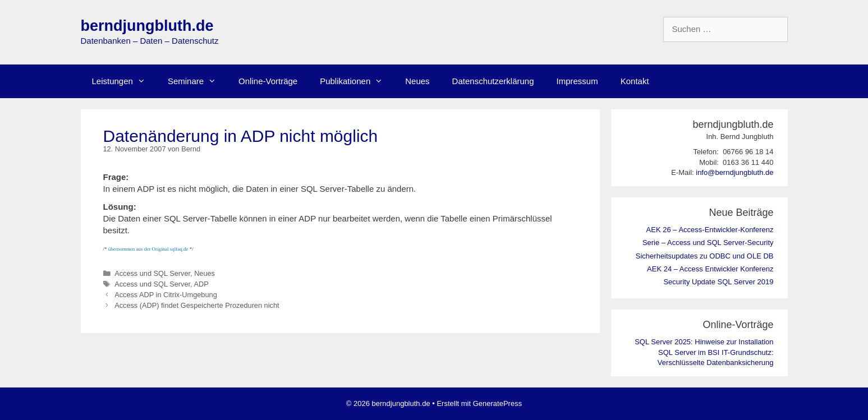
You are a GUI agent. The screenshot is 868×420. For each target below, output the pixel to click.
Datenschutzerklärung (493, 81)
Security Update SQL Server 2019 (718, 282)
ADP (201, 284)
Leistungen (124, 81)
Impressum (577, 81)
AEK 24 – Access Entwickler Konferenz (710, 269)
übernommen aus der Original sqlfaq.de (148, 249)
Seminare (198, 81)
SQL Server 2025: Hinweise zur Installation (704, 342)
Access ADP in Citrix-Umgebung (166, 295)
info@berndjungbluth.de (734, 172)
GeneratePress (497, 403)
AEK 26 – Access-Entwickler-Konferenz (710, 230)
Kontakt (635, 81)
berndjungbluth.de (147, 26)
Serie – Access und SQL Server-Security (708, 243)
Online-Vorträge (268, 81)
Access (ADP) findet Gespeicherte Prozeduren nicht (197, 305)
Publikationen (357, 81)
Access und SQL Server (152, 273)
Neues (417, 81)
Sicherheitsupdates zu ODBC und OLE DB (705, 256)
